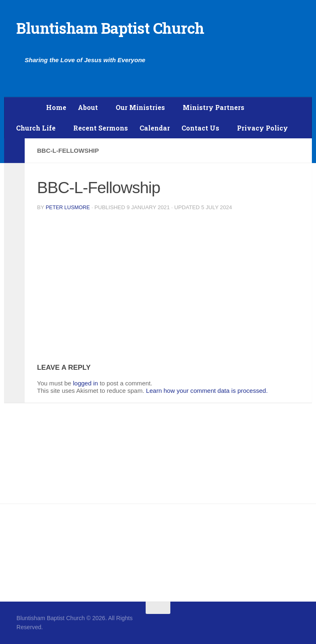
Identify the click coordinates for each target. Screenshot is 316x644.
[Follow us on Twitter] (294, 624)
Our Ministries (140, 107)
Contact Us (200, 128)
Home (56, 107)
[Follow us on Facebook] (279, 624)
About (88, 107)
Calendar (155, 128)
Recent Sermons (101, 128)
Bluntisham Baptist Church (110, 28)
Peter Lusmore (69, 207)
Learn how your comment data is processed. (207, 391)
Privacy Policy (263, 128)
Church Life (36, 128)
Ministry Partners (214, 107)
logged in (85, 383)
